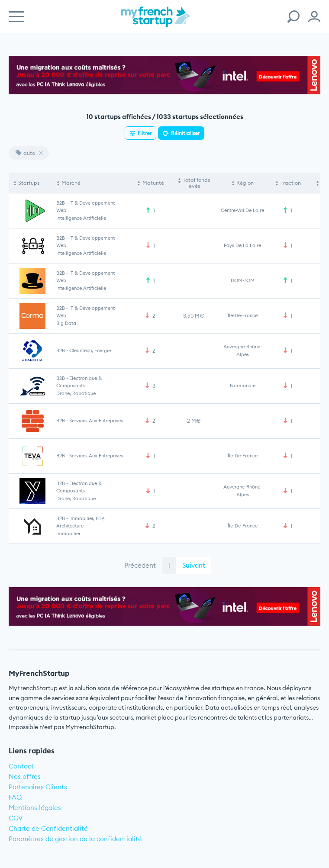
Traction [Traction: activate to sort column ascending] (291, 183)
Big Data (66, 323)
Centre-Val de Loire (242, 210)
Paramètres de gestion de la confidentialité (75, 839)
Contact (21, 766)
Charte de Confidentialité (48, 828)
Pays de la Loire (242, 245)
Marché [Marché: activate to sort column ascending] (71, 183)
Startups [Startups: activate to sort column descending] (29, 183)
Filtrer (145, 133)
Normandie (243, 386)
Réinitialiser (185, 133)
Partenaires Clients (38, 787)
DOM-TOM (243, 280)
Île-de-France (243, 315)
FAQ (15, 797)
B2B (61, 203)
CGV (16, 818)
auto (25, 153)
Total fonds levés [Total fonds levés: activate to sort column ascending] (196, 183)
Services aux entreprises (96, 421)
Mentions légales (35, 808)
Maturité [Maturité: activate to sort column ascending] (153, 183)
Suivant (194, 565)
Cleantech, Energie (90, 350)
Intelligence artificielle (81, 218)
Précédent (140, 565)
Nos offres (25, 776)
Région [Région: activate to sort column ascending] (245, 183)
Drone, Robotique (76, 393)
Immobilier (68, 534)
